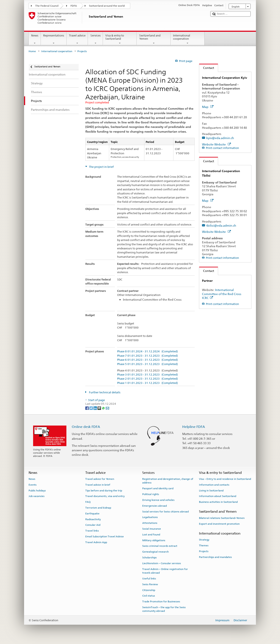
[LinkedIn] (96, 408)
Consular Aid (93, 525)
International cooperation (188, 39)
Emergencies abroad (155, 506)
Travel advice (77, 39)
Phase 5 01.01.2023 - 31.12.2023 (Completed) (147, 364)
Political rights (151, 494)
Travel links (92, 531)
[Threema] (100, 408)
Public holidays (37, 490)
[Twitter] (91, 408)
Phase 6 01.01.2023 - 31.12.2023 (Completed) (147, 360)
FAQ (88, 502)
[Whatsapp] (104, 408)
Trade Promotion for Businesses (161, 602)
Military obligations (154, 540)
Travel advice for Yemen (100, 479)
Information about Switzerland (218, 496)
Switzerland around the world (107, 6)
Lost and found (151, 535)
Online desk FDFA (86, 427)
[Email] (107, 408)
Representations (54, 39)
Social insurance (152, 529)
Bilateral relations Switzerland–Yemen (222, 518)
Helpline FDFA (194, 427)
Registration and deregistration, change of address (168, 481)
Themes (204, 546)
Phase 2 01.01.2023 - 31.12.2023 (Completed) (147, 379)
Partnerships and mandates (215, 557)
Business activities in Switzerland (218, 502)
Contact (207, 68)
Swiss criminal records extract (160, 546)
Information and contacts (214, 485)
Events (33, 485)
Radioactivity (93, 519)
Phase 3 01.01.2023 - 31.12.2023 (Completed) (147, 375)
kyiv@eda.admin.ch (220, 138)
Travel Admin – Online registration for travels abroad (165, 571)
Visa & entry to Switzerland (120, 39)
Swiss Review (150, 584)
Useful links (149, 579)
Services (95, 39)
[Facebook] (87, 408)
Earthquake (92, 514)
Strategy (204, 540)
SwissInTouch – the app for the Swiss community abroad (164, 609)
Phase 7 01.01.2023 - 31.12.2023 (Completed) (147, 356)
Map (208, 107)
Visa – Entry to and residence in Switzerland (225, 479)
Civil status (149, 596)
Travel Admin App (96, 542)
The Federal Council (47, 6)
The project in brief (101, 167)
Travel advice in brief (98, 485)
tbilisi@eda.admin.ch (221, 225)
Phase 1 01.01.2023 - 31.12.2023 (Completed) (147, 383)
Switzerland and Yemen (154, 39)
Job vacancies (37, 496)
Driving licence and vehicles (158, 500)
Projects (204, 551)
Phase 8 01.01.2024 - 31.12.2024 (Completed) (147, 352)
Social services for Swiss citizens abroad (165, 511)
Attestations (150, 523)
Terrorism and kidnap (98, 508)
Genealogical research (155, 552)
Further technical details (104, 392)
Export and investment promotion (219, 524)
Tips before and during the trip (104, 490)
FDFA (74, 6)
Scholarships (149, 558)
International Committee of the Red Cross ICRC (222, 294)
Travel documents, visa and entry (105, 496)
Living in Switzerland (211, 490)
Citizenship (149, 590)
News (35, 39)
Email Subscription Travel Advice (105, 536)
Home (32, 51)
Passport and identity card (158, 488)
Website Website (216, 144)
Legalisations (150, 517)
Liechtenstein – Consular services (162, 563)
